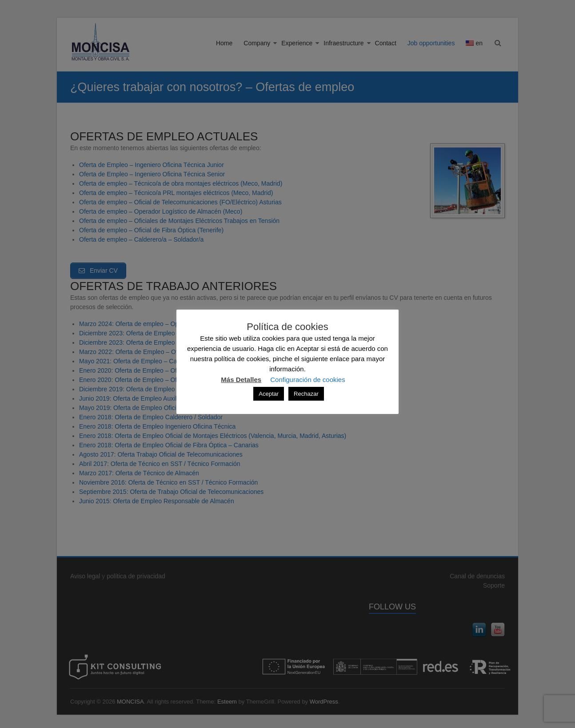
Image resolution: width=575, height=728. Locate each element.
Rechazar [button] (306, 394)
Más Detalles (241, 380)
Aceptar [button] (269, 394)
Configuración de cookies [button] (307, 380)
